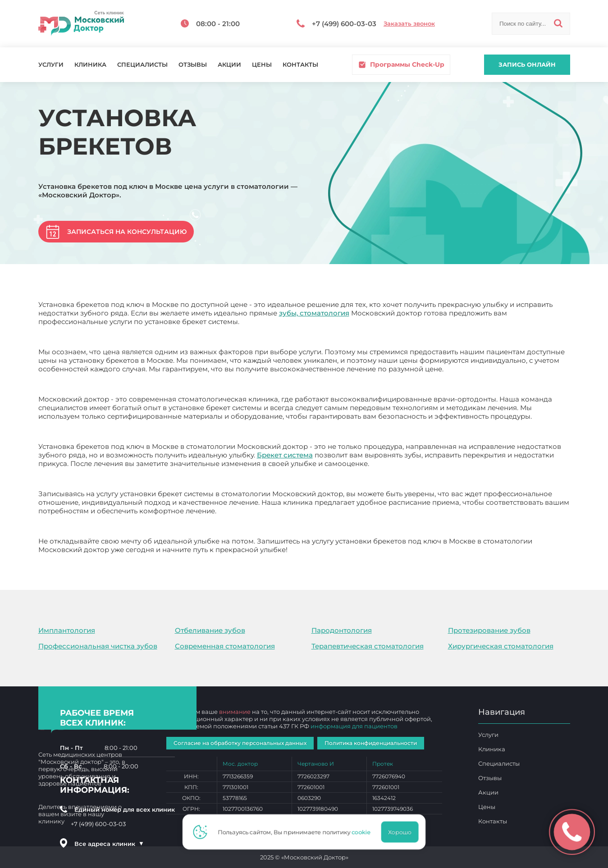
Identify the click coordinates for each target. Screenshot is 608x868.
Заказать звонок (409, 24)
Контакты (300, 65)
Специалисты (142, 65)
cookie (364, 832)
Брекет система (285, 455)
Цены (262, 65)
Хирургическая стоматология (501, 646)
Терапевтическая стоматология (368, 646)
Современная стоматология (225, 646)
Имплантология (67, 630)
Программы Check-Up (401, 65)
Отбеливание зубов (210, 630)
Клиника (90, 65)
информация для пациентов (354, 726)
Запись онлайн (527, 64)
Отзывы (193, 65)
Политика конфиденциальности (371, 743)
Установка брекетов (325, 550)
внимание (235, 712)
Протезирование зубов (489, 630)
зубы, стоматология (314, 313)
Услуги (51, 65)
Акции (229, 65)
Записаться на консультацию (127, 232)
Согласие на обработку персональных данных (240, 743)
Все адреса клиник (109, 844)
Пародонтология (342, 630)
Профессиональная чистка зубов (98, 646)
